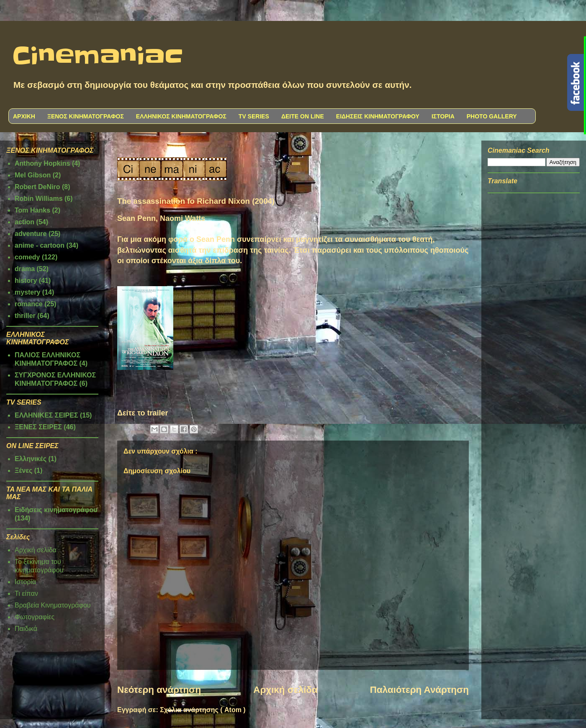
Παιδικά (26, 629)
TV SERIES (254, 116)
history (26, 281)
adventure (31, 234)
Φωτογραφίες (35, 617)
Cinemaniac (98, 56)
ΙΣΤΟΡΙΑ (443, 116)
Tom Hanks (32, 210)
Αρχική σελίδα (285, 690)
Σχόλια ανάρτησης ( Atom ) (203, 710)
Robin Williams (39, 199)
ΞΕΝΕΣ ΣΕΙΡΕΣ (38, 427)
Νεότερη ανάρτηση (159, 690)
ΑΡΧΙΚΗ (24, 116)
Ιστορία (25, 582)
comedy (27, 257)
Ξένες (23, 470)
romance (29, 304)
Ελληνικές (31, 459)
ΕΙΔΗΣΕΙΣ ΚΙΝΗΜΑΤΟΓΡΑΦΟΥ (378, 116)
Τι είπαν (26, 593)
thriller (25, 316)
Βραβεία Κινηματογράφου (53, 605)
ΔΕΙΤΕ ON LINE (303, 116)
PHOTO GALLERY (492, 116)
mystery (27, 292)
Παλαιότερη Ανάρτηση (419, 690)
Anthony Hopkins (42, 163)
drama (25, 269)
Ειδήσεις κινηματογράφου (56, 510)
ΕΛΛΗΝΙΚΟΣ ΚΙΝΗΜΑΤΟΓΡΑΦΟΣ (181, 116)
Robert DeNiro (37, 187)
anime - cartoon (40, 245)
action (24, 222)
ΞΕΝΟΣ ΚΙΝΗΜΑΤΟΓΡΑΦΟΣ (86, 116)
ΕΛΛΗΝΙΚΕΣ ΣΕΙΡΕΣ (46, 415)
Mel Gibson (33, 175)
